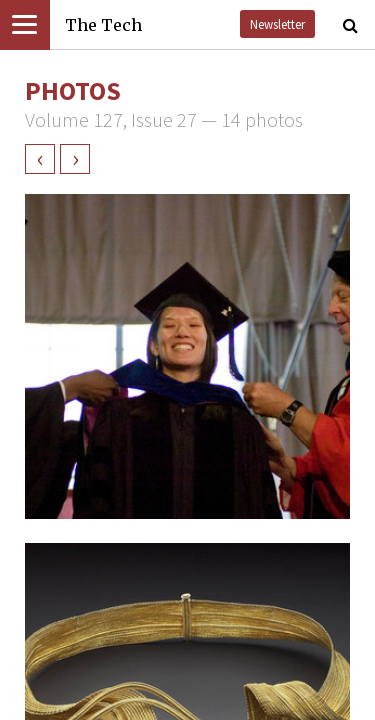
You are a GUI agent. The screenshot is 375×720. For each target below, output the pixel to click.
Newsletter (277, 24)
